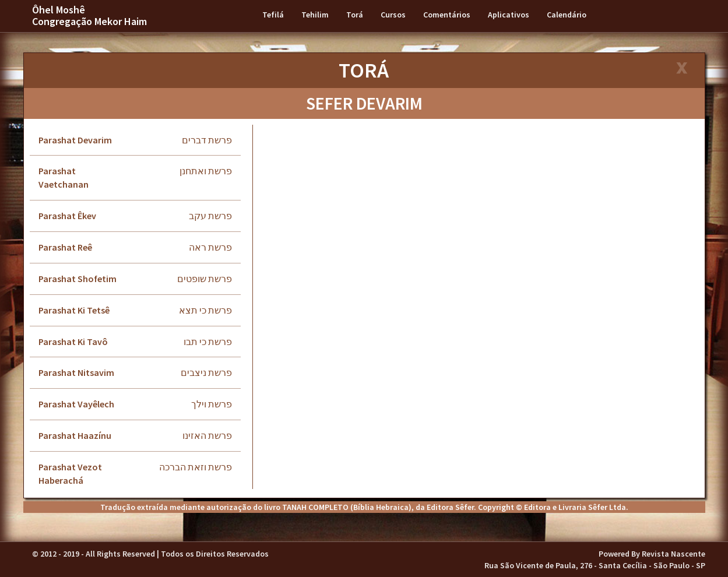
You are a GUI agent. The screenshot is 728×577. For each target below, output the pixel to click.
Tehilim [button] (315, 15)
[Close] (681, 69)
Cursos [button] (393, 15)
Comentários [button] (447, 15)
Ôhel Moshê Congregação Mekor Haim (89, 15)
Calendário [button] (567, 15)
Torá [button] (355, 15)
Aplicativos (509, 15)
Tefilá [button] (273, 15)
